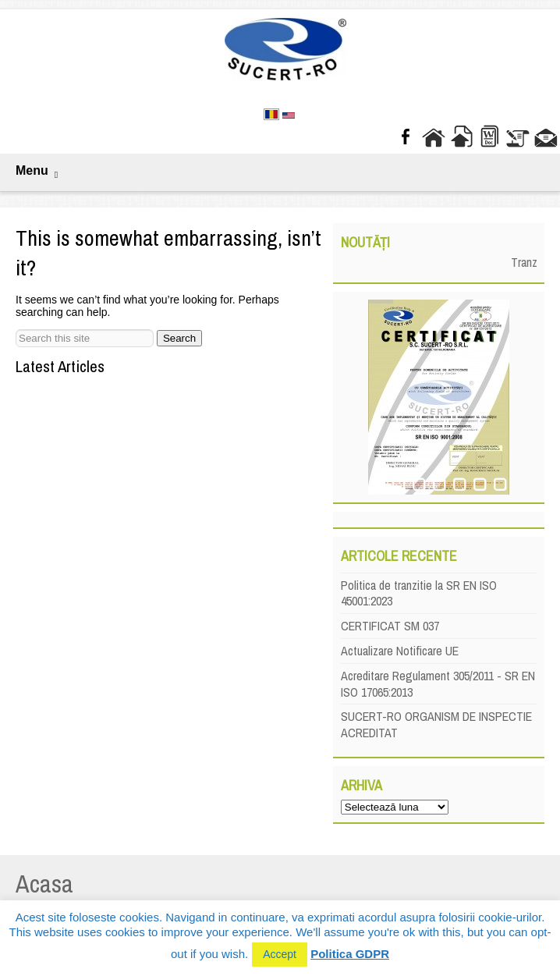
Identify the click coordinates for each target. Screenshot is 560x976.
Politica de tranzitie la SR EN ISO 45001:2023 (419, 593)
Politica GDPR (350, 954)
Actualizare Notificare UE (400, 651)
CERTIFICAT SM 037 (390, 626)
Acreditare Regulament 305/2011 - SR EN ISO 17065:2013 (438, 684)
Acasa (44, 884)
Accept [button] (280, 954)
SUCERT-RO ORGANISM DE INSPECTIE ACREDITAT (436, 724)
